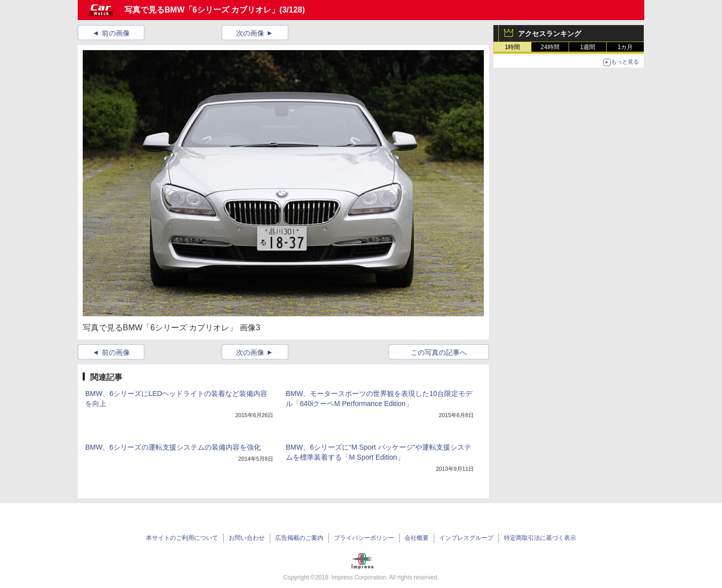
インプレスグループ (466, 538)
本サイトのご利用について (182, 538)
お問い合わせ (247, 538)
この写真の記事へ (439, 352)
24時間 (550, 47)
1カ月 (625, 47)
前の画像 (116, 33)
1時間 (513, 47)
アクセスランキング (550, 34)
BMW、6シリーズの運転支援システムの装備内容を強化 (173, 447)
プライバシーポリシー (364, 538)
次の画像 (250, 33)
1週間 (588, 47)
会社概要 (417, 538)
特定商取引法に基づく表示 (540, 538)
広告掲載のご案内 (299, 538)
